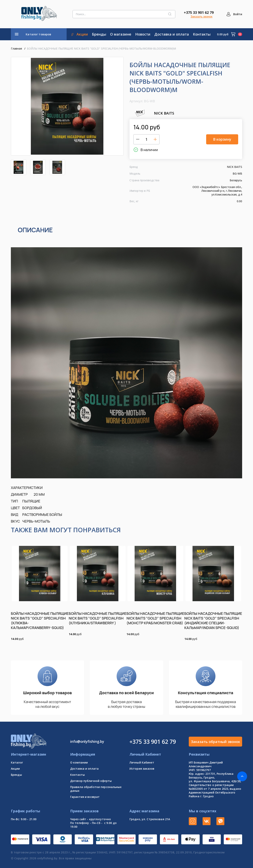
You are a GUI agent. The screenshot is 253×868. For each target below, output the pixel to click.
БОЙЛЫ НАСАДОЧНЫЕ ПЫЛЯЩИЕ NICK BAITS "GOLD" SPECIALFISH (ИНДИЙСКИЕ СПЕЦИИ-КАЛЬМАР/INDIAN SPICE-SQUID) (213, 621)
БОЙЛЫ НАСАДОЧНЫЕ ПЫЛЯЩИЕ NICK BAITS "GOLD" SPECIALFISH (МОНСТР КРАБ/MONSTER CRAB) (155, 618)
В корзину (222, 139)
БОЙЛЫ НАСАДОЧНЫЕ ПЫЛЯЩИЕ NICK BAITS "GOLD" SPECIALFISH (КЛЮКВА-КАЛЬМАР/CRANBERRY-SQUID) (40, 621)
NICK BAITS (152, 113)
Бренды (16, 775)
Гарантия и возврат (85, 797)
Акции (15, 769)
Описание (35, 230)
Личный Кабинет (142, 762)
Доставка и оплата (84, 769)
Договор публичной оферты (91, 781)
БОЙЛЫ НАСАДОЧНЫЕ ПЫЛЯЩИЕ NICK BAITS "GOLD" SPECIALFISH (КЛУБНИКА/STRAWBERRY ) (98, 618)
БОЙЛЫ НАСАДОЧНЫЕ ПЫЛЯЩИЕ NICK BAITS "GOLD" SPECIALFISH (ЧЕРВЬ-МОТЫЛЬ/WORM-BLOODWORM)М (101, 48)
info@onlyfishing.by (87, 741)
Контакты (77, 775)
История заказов (142, 769)
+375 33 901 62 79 (199, 12)
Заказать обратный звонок (216, 742)
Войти (238, 14)
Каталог (17, 762)
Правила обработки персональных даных (96, 789)
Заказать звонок (202, 17)
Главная (16, 48)
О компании (79, 762)
